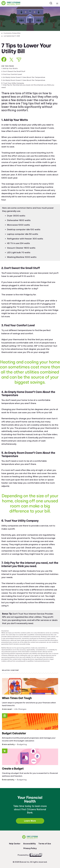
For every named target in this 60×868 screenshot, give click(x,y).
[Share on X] (11, 60)
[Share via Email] (19, 60)
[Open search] (51, 3)
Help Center (15, 844)
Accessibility (29, 844)
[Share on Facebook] (4, 59)
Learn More (30, 821)
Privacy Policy (30, 848)
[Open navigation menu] (57, 3)
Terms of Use (45, 844)
